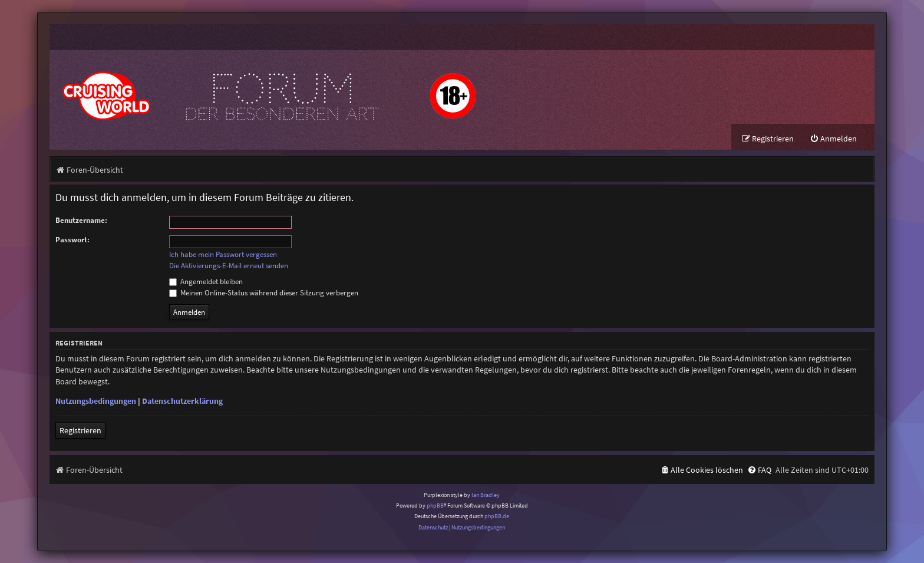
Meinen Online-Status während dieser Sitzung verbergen (264, 293)
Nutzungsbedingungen (96, 401)
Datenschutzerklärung (182, 401)
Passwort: (72, 240)
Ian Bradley (486, 495)
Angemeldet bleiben (206, 281)
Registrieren (80, 430)
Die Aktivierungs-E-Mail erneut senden (229, 266)
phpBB (435, 506)
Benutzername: (81, 220)
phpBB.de (497, 516)
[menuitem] (833, 139)
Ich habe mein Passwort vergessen (223, 255)
